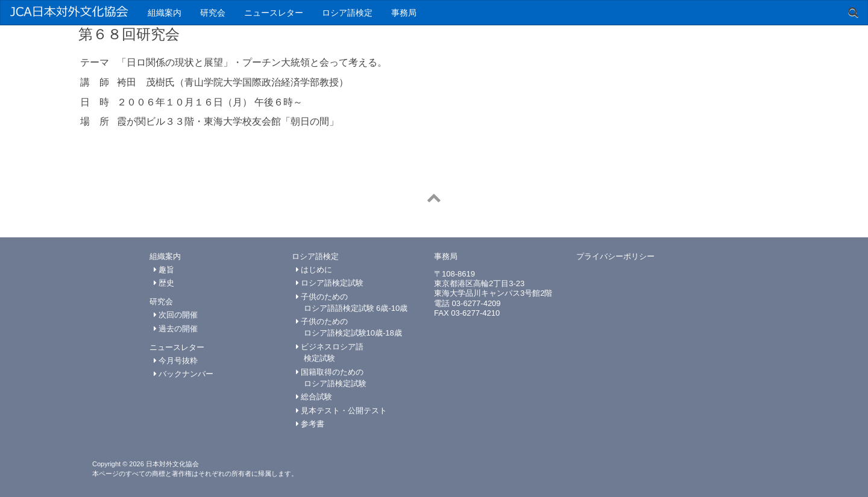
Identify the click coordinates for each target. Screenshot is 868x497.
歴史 (164, 283)
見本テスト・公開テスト (342, 411)
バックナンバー (184, 374)
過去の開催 (176, 329)
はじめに (314, 270)
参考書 (310, 424)
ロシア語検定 (347, 13)
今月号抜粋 (176, 361)
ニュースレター (274, 13)
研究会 (213, 13)
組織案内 (165, 13)
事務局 (404, 13)
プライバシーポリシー (615, 256)
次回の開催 (176, 315)
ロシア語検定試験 (330, 283)
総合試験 (314, 397)
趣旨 (164, 270)
